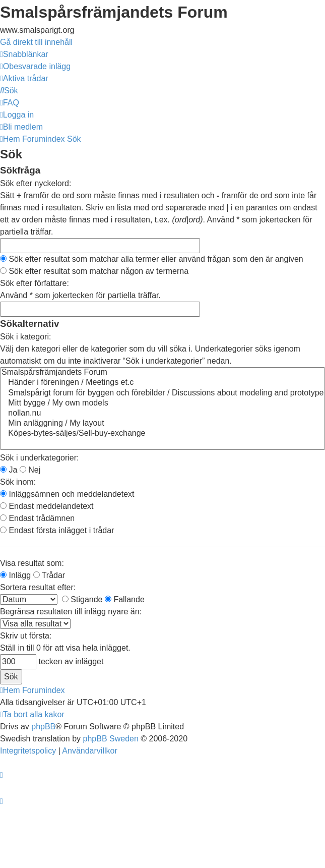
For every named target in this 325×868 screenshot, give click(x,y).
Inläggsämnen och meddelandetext (67, 494)
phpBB (43, 727)
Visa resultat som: (32, 563)
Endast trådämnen (37, 518)
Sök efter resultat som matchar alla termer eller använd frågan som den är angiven (152, 259)
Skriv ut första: (26, 636)
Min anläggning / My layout (162, 424)
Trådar (49, 575)
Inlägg (15, 575)
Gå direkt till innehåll (36, 42)
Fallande (125, 599)
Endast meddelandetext (47, 506)
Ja (9, 470)
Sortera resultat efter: (38, 587)
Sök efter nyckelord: (36, 183)
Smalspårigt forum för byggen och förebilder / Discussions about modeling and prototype (162, 393)
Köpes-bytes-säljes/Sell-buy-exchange (162, 434)
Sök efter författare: (35, 283)
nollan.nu (162, 414)
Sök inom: (18, 482)
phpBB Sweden (111, 739)
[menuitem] (35, 66)
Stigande (82, 599)
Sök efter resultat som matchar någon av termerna (94, 271)
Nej (30, 470)
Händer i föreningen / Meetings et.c (162, 383)
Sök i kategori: (25, 337)
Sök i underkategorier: (40, 458)
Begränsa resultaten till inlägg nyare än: (71, 612)
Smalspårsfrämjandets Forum (162, 373)
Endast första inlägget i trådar (57, 530)
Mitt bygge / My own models (162, 403)
